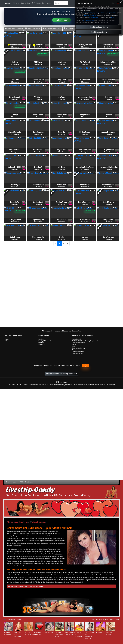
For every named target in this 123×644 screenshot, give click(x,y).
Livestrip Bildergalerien (29, 633)
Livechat (99, 632)
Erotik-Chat (49, 632)
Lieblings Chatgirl (38, 633)
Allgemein (21, 586)
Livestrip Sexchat (61, 492)
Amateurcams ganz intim (69, 633)
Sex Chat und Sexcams (78, 634)
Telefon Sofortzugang (26, 482)
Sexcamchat (40, 586)
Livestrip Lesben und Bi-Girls (59, 634)
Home (8, 482)
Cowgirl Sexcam (109, 633)
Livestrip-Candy (108, 619)
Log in (117, 619)
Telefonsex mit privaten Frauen (90, 635)
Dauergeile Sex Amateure (18, 634)
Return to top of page (15, 619)
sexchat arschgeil (8, 633)
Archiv (15, 482)
